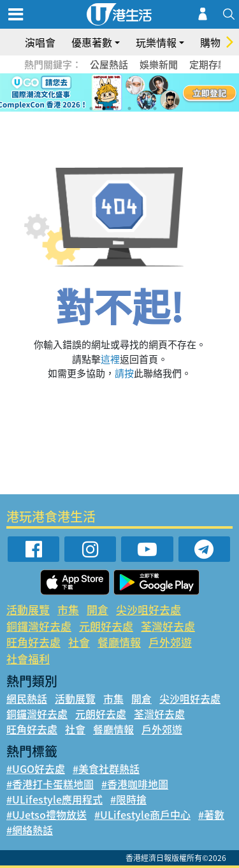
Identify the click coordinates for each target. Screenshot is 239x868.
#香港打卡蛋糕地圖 (50, 784)
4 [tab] (129, 108)
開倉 (98, 609)
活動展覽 (28, 609)
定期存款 (208, 64)
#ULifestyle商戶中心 (142, 814)
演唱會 (40, 42)
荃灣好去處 (168, 626)
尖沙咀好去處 (148, 609)
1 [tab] (91, 108)
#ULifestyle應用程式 (54, 799)
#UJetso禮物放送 (47, 814)
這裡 (110, 359)
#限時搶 (128, 799)
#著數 (211, 814)
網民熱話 (27, 698)
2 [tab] (104, 108)
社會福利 (28, 658)
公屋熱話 (109, 64)
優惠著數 (92, 42)
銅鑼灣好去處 (39, 626)
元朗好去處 (106, 626)
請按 (124, 373)
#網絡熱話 (30, 830)
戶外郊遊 (170, 642)
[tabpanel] (119, 92)
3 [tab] (117, 108)
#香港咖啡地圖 (135, 784)
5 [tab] (142, 108)
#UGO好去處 (36, 769)
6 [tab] (155, 108)
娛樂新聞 (159, 64)
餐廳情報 (119, 642)
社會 (79, 642)
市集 (68, 609)
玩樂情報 (156, 42)
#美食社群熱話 (106, 769)
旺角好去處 (33, 642)
